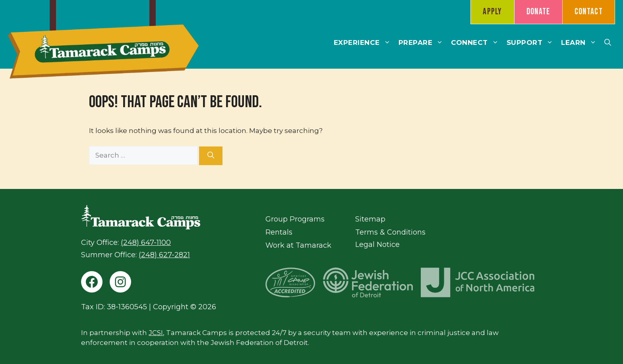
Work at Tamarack (298, 245)
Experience (364, 42)
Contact (589, 12)
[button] (608, 42)
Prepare (423, 42)
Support (532, 42)
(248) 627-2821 (164, 255)
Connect (477, 42)
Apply (492, 12)
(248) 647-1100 (146, 243)
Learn (581, 42)
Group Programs (295, 219)
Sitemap (370, 219)
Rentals (279, 232)
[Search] (211, 156)
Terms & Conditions (390, 232)
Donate (538, 12)
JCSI (156, 333)
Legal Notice (377, 245)
